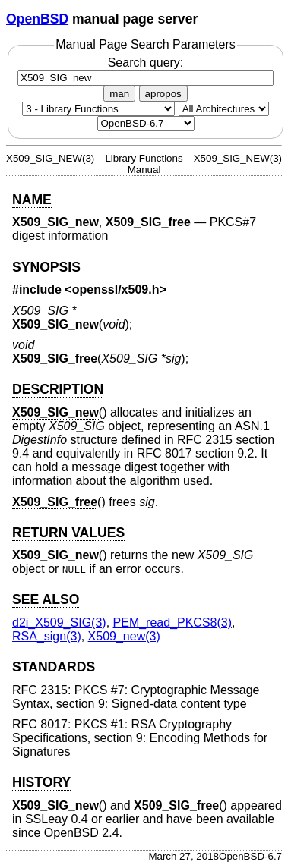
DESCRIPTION (58, 389)
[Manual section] (98, 109)
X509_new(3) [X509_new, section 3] (124, 636)
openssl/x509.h (116, 289)
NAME (32, 200)
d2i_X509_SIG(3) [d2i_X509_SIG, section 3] (59, 623)
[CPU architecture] (224, 109)
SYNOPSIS (46, 267)
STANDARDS (54, 667)
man (119, 94)
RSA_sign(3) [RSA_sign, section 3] (47, 636)
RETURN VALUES (68, 533)
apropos (163, 94)
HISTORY (41, 782)
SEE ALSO (46, 599)
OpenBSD (37, 19)
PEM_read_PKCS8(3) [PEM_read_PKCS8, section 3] (173, 623)
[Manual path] (146, 123)
